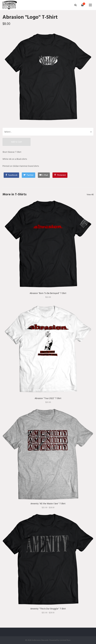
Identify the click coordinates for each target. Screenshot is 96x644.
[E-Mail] (44, 175)
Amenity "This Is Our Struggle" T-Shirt (48, 609)
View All (90, 195)
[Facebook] (11, 175)
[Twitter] (28, 175)
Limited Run (65, 640)
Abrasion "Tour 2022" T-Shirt (48, 398)
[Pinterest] (60, 175)
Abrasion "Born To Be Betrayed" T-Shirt (48, 293)
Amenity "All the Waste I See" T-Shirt (48, 504)
